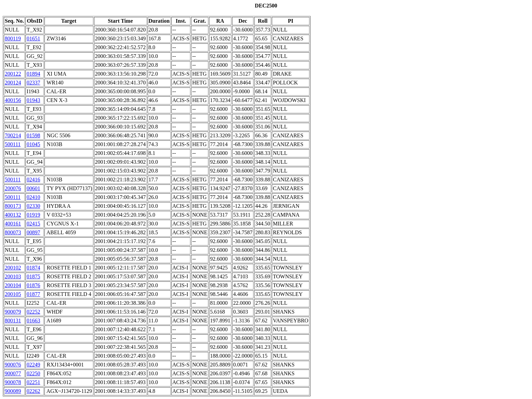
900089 (13, 391)
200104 (13, 285)
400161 (13, 224)
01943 (33, 100)
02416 (33, 179)
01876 (33, 285)
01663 (33, 321)
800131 (13, 321)
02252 (33, 312)
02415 (33, 224)
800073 (13, 232)
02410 (33, 197)
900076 (13, 365)
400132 (13, 215)
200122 (13, 74)
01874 (33, 268)
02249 (33, 365)
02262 (33, 391)
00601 (33, 188)
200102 (13, 268)
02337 (33, 83)
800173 (13, 206)
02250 (33, 373)
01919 (33, 215)
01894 (33, 74)
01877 (33, 294)
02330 (33, 206)
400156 (13, 100)
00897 (33, 232)
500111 (13, 144)
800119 (13, 38)
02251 (33, 382)
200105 (13, 294)
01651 (33, 38)
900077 (13, 373)
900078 (13, 382)
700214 (13, 135)
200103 (13, 276)
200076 (13, 188)
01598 (33, 135)
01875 (33, 276)
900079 (13, 312)
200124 (13, 83)
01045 (33, 144)
